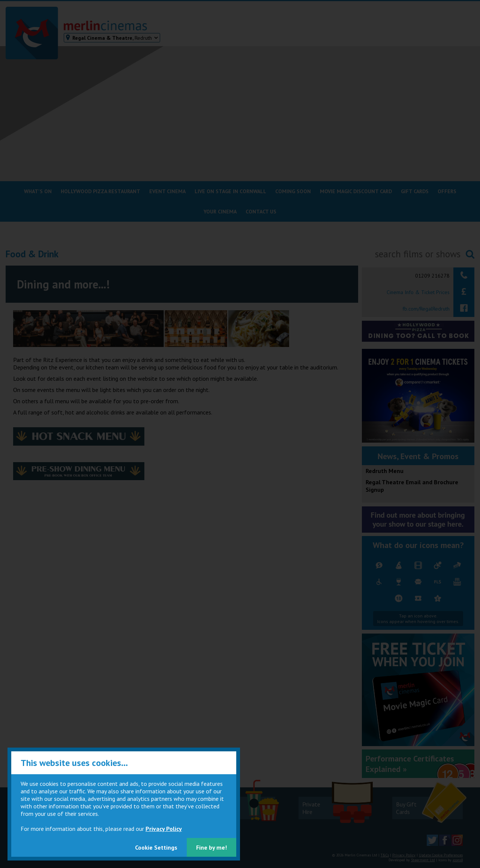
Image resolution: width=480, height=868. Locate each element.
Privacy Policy (164, 829)
